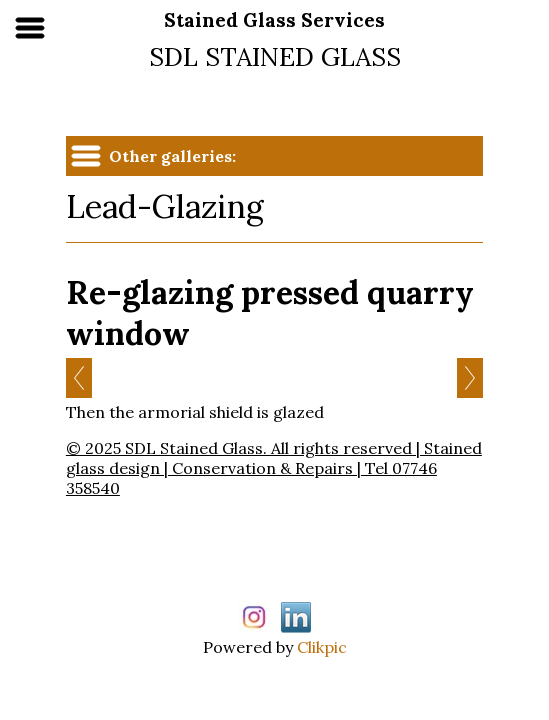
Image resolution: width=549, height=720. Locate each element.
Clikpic (322, 647)
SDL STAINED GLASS (275, 56)
